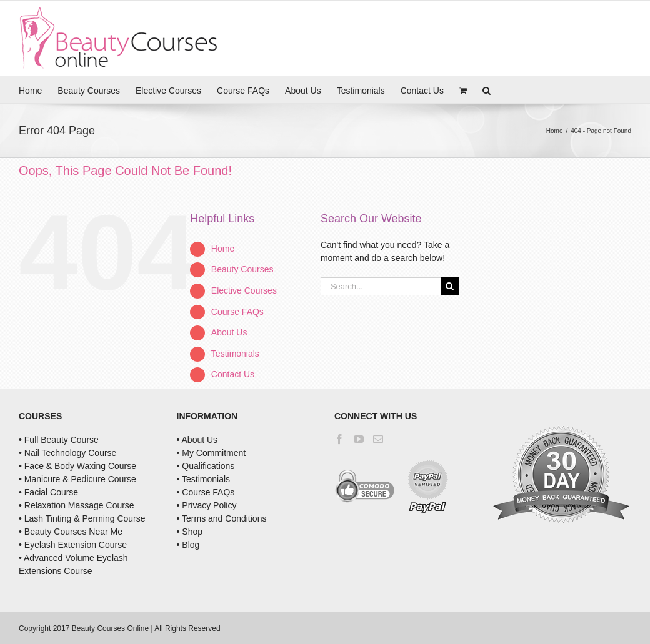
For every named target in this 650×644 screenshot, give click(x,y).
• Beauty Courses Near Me (71, 532)
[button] (487, 90)
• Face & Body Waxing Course (77, 466)
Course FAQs (237, 312)
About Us (229, 332)
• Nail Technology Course (67, 453)
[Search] (450, 286)
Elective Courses (244, 290)
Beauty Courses (242, 269)
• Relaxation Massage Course (77, 505)
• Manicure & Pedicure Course (77, 479)
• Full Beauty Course (59, 440)
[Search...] (381, 286)
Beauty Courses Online (110, 628)
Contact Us (233, 374)
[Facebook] (339, 439)
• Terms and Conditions (222, 518)
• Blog (188, 545)
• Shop (190, 532)
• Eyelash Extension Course (73, 545)
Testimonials (235, 354)
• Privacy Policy (207, 505)
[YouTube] (359, 439)
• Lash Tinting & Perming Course (82, 518)
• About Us (197, 440)
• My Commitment (212, 453)
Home (223, 249)
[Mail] (378, 439)
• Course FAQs (206, 492)
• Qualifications (206, 466)
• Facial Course (48, 492)
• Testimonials (204, 479)
